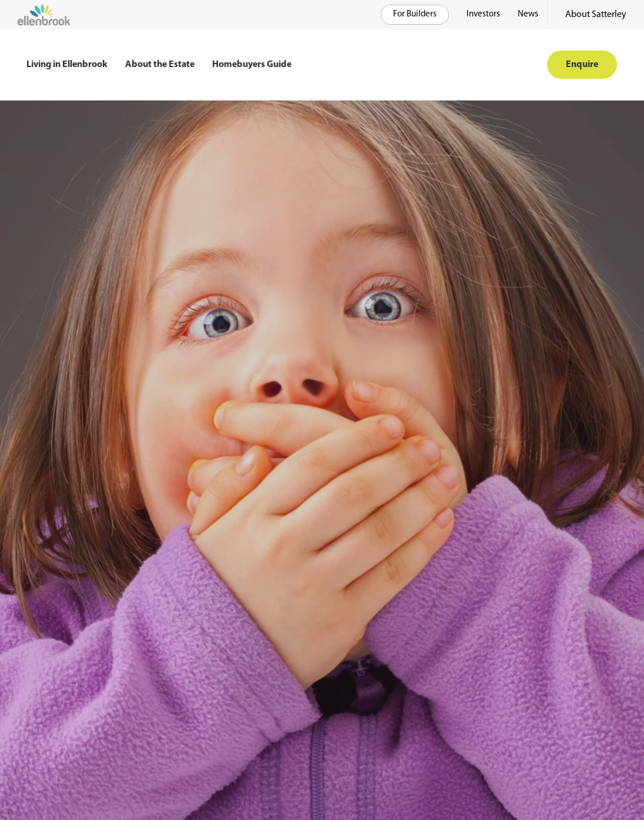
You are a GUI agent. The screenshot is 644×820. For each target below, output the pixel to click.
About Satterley (596, 15)
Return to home (68, 531)
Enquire (582, 65)
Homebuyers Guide (252, 65)
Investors (483, 14)
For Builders (415, 14)
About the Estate (160, 65)
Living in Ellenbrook (67, 65)
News (528, 14)
